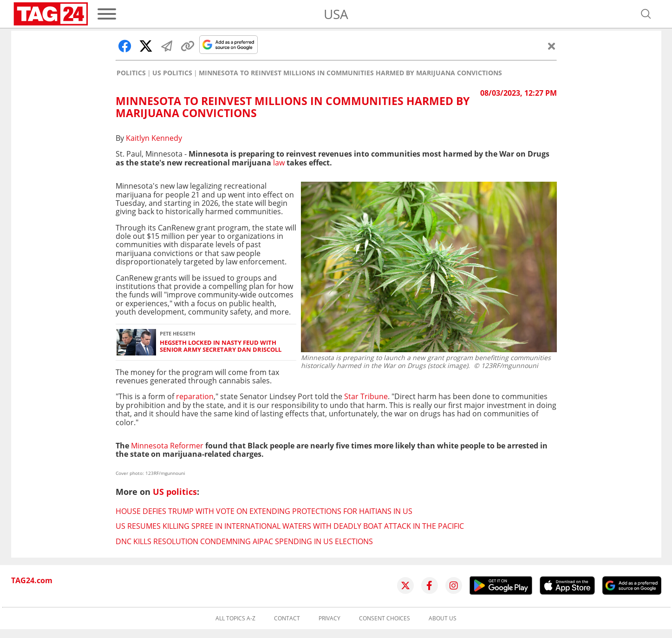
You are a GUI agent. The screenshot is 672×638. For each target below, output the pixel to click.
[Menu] (107, 14)
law (279, 163)
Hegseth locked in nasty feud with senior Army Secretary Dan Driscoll (221, 346)
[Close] (552, 46)
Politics (131, 73)
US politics (172, 73)
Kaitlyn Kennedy (154, 138)
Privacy (329, 618)
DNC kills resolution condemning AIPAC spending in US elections (244, 541)
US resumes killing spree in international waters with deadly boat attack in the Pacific (290, 526)
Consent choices (385, 618)
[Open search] (646, 14)
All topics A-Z (235, 618)
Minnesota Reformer (168, 446)
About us (443, 618)
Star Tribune (366, 396)
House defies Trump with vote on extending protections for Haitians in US (264, 511)
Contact (287, 618)
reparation (195, 396)
